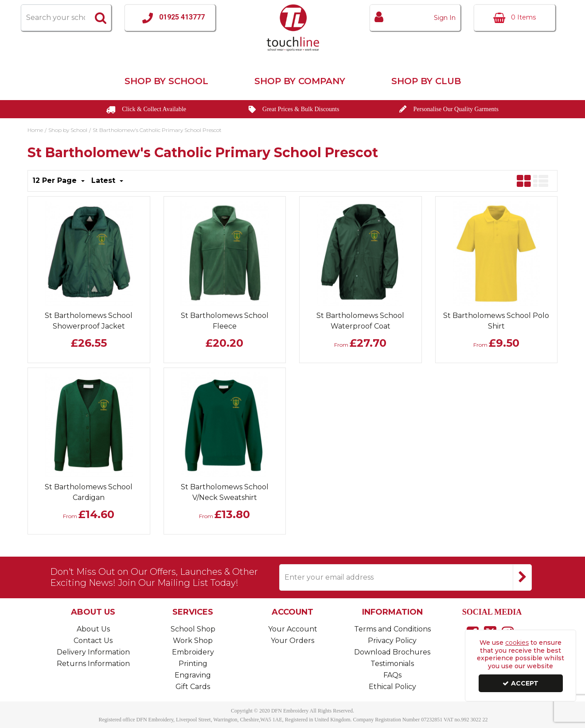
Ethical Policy (392, 687)
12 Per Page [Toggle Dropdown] (56, 180)
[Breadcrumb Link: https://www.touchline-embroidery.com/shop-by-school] (68, 129)
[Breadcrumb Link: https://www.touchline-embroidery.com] (35, 129)
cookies (517, 643)
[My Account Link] (415, 18)
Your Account (293, 629)
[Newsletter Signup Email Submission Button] (522, 577)
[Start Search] (101, 18)
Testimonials (392, 664)
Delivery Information (93, 652)
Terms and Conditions (392, 629)
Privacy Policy (392, 641)
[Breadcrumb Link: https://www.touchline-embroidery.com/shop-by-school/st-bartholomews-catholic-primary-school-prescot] (157, 129)
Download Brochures (392, 652)
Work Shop (193, 641)
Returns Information (93, 664)
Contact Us (93, 641)
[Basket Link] (515, 18)
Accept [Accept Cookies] (521, 683)
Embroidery (193, 652)
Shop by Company (300, 81)
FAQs (392, 675)
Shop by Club (426, 81)
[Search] (55, 18)
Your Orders (292, 641)
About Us (93, 629)
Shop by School (166, 81)
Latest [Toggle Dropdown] (104, 180)
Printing (193, 664)
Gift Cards (193, 687)
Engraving (193, 675)
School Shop (193, 629)
